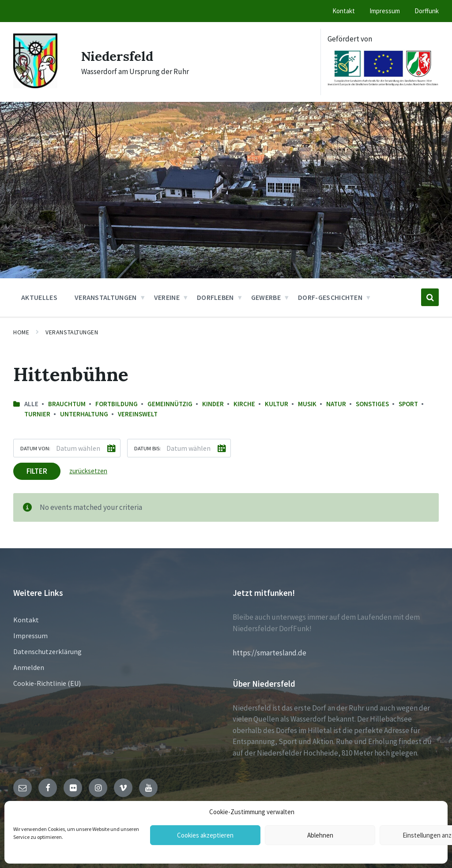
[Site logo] (35, 86)
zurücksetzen (88, 471)
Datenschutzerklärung (47, 651)
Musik (307, 404)
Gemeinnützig (170, 404)
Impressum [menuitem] (385, 11)
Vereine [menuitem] (167, 297)
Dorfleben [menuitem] (215, 297)
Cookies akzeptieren (205, 835)
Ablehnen (320, 835)
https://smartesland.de (269, 653)
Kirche (244, 404)
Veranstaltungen (72, 332)
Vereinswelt (138, 414)
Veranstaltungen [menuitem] (106, 297)
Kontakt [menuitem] (344, 11)
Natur (336, 404)
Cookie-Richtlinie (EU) (47, 683)
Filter (37, 471)
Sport (408, 404)
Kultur (277, 404)
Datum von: (35, 448)
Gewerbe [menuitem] (266, 297)
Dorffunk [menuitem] (427, 11)
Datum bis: (147, 448)
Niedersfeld (118, 56)
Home (21, 332)
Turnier (37, 414)
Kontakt (26, 620)
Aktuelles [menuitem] (39, 297)
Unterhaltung (84, 414)
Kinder (213, 404)
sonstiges (372, 404)
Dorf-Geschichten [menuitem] (330, 297)
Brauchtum (67, 404)
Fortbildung (117, 404)
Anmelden (29, 667)
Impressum (30, 636)
